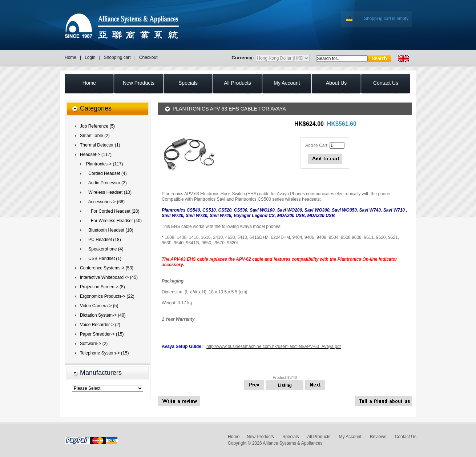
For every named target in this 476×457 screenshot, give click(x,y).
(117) (96, 155)
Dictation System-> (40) (103, 315)
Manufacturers (101, 373)
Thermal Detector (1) (100, 145)
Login (90, 57)
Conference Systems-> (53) (107, 268)
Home (70, 57)
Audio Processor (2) (105, 183)
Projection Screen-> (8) (102, 287)
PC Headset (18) (102, 240)
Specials (291, 437)
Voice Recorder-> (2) (100, 325)
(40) (113, 221)
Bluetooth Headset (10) (108, 230)
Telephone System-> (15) (104, 353)
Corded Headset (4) (105, 173)
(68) (104, 202)
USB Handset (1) (102, 258)
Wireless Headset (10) (108, 192)
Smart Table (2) (95, 136)
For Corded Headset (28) (111, 211)
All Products (319, 437)
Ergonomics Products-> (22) (107, 296)
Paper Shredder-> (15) (102, 334)
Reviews (378, 437)
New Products (260, 437)
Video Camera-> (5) (99, 306)
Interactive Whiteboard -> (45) (109, 277)
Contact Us (406, 437)
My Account (350, 437)
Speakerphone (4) (103, 249)
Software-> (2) (94, 344)
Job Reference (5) (97, 126)
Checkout (148, 57)
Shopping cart (117, 57)
